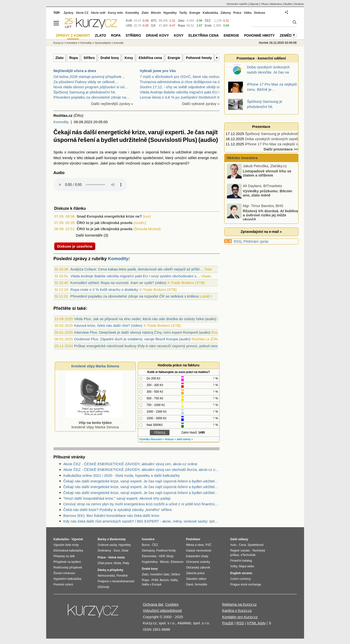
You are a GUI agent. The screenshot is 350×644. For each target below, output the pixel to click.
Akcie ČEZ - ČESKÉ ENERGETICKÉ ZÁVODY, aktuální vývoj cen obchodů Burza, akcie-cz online (141, 470)
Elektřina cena (150, 58)
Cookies (172, 604)
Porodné (122, 576)
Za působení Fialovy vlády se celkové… (86, 82)
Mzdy (170, 556)
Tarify (183, 13)
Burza (146, 545)
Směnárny (105, 551)
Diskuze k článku (70, 208)
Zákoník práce (196, 573)
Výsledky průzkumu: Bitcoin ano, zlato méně (268, 194)
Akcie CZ (82, 13)
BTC (154, 21)
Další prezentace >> (281, 149)
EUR (129, 21)
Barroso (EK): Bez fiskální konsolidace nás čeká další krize (111, 516)
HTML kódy (256, 623)
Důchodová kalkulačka (68, 551)
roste (123, 152)
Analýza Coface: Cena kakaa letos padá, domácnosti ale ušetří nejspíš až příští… (137, 269)
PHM (155, 580)
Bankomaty (118, 539)
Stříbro (89, 58)
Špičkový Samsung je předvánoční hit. (85, 92)
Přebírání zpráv (256, 241)
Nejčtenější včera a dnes (75, 71)
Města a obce (195, 545)
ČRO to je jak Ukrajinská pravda (105, 223)
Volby (234, 566)
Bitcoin (156, 13)
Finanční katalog (241, 561)
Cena (243, 545)
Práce (237, 13)
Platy (126, 563)
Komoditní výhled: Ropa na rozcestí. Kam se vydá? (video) (118, 283)
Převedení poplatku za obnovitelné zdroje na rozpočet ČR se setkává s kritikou (135, 296)
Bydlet (288, 4)
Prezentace (261, 127)
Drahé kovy (110, 58)
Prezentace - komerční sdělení (261, 58)
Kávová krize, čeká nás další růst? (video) (108, 325)
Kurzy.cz (59, 43)
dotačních (162, 163)
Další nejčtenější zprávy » (112, 104)
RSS (238, 241)
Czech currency (241, 579)
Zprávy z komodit (73, 35)
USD (129, 26)
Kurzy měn (115, 13)
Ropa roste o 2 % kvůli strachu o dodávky (104, 290)
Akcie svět (98, 13)
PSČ (208, 545)
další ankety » (185, 439)
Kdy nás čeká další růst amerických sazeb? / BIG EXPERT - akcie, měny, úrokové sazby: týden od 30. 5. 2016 (141, 521)
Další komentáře (89, 235)
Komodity (61, 122)
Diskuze (259, 13)
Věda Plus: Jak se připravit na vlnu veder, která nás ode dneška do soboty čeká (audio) (145, 319)
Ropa (74, 58)
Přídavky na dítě (64, 556)
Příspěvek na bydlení (67, 562)
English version (241, 573)
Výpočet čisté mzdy (66, 545)
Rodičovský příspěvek (68, 568)
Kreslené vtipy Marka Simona (95, 366)
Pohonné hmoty (199, 58)
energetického (130, 158)
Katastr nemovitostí (199, 551)
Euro (117, 551)
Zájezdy (254, 4)
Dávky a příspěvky (111, 570)
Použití (228, 623)
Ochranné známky (198, 562)
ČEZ (208, 21)
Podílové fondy (166, 551)
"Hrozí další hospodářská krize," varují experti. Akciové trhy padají (117, 498)
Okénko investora (242, 158)
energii (203, 158)
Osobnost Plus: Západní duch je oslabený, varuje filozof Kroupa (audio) (132, 339)
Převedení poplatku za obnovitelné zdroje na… (92, 97)
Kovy (129, 58)
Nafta (174, 580)
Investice (72, 43)
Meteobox (276, 4)
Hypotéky (170, 13)
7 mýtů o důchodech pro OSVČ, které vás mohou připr (184, 77)
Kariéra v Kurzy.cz (237, 610)
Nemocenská (106, 576)
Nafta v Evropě (152, 584)
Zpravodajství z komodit (109, 43)
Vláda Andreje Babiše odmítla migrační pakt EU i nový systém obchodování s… (135, 276)
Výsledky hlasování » (152, 439)
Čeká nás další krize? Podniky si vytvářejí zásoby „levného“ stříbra (118, 510)
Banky (102, 539)
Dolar (125, 551)
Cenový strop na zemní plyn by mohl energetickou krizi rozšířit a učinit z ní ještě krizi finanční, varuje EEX (141, 504)
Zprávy (68, 13)
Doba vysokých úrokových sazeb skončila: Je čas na (288, 139)
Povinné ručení (63, 584)
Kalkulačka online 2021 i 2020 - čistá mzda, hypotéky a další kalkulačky (122, 475)
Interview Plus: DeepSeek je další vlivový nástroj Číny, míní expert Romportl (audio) (142, 332)
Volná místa (116, 557)
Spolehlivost (256, 545)
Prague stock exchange (246, 584)
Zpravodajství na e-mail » (261, 232)
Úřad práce (105, 563)
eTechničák (248, 555)
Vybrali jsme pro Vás (158, 71)
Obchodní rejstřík (237, 4)
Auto (233, 545)
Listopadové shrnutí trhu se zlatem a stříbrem (267, 174)
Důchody (104, 587)
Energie (174, 58)
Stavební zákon (196, 579)
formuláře (201, 584)
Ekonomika (149, 556)
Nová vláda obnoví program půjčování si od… (91, 87)
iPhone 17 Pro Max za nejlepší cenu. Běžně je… (285, 144)
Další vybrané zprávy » (201, 104)
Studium (299, 4)
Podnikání (193, 539)
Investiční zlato (160, 574)
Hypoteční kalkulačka (67, 579)
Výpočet (77, 539)
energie (111, 152)
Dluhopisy (148, 551)
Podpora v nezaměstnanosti (116, 581)
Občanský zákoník (198, 568)
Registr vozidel (240, 551)
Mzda (118, 563)
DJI (153, 26)
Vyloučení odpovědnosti (162, 610)
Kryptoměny (150, 562)
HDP (162, 556)
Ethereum (177, 562)
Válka (248, 13)
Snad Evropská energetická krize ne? (109, 216)
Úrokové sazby (107, 545)
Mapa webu (247, 566)
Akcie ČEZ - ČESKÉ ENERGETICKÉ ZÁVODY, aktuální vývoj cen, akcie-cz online (130, 464)
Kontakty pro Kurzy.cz (240, 617)
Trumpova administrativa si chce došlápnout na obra (182, 82)
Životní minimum (64, 573)
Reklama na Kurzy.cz (239, 604)
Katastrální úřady (197, 556)
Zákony (226, 13)
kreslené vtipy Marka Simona (94, 423)
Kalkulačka (210, 13)
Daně (190, 584)
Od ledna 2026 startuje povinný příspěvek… (89, 77)
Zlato (60, 58)
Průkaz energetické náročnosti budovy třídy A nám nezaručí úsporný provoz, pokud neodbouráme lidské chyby (164, 346)
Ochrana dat (153, 604)
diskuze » (170, 439)
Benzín (164, 580)
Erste (208, 26)
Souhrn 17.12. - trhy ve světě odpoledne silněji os (180, 87)
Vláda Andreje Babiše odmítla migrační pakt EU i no (182, 92)
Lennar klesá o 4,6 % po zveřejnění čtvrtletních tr (180, 97)
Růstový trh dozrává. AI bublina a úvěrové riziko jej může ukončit (270, 215)
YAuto (264, 4)
